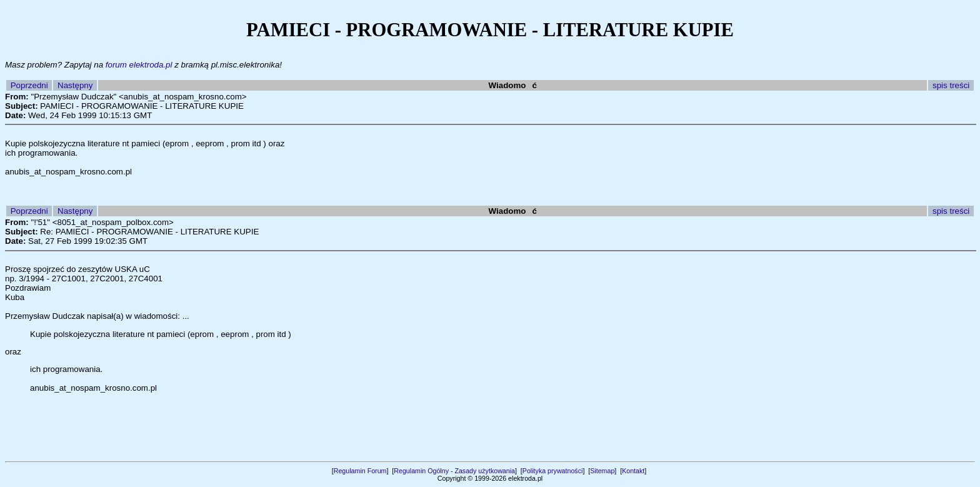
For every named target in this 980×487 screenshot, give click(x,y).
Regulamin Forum (360, 471)
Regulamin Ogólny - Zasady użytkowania (454, 471)
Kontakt (633, 471)
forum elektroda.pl (139, 65)
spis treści (951, 85)
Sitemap (602, 471)
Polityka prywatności (553, 471)
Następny (75, 85)
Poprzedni (29, 85)
